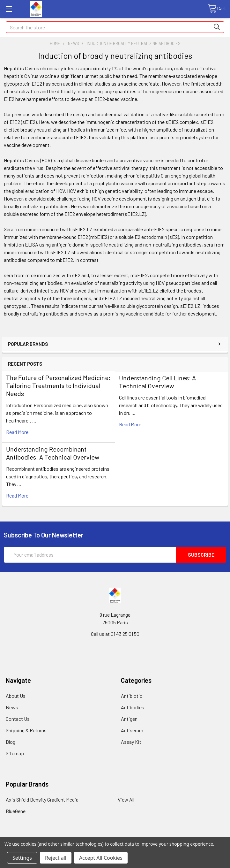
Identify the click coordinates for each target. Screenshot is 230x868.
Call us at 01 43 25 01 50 (115, 634)
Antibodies (133, 707)
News (12, 707)
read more (17, 432)
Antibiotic (132, 696)
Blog (11, 742)
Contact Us (18, 719)
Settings (22, 858)
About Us (16, 696)
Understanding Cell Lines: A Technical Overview (157, 382)
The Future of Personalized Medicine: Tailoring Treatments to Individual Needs (58, 385)
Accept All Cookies (101, 858)
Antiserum (132, 730)
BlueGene (16, 811)
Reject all (56, 858)
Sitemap (15, 753)
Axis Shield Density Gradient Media (42, 799)
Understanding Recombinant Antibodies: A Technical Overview (53, 453)
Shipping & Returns (26, 730)
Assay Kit (131, 742)
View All (126, 799)
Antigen (129, 719)
